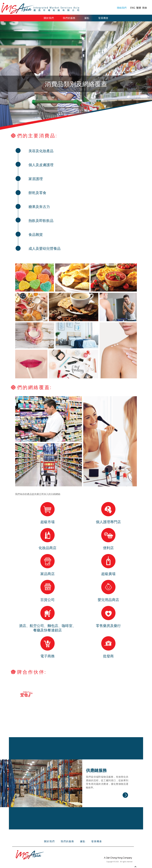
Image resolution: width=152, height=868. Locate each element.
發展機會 (103, 18)
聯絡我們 (122, 8)
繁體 (139, 8)
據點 (87, 18)
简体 (145, 8)
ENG (133, 8)
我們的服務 (69, 18)
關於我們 (49, 18)
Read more (125, 795)
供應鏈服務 (96, 770)
